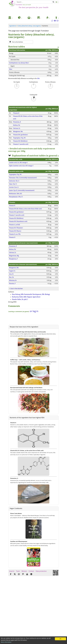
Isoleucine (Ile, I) (14, 181)
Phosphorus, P (13, 259)
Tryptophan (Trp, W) (19, 138)
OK (60, 639)
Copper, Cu (12, 271)
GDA (38, 78)
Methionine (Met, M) (16, 194)
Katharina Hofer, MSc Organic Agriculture (26, 297)
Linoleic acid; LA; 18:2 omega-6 (18, 163)
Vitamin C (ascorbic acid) (21, 144)
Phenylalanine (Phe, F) (16, 197)
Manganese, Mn (18, 131)
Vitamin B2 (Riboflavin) (20, 141)
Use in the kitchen (17, 289)
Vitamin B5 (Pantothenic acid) (18, 221)
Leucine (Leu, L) (14, 187)
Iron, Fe (11, 274)
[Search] (34, 2)
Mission (24, 571)
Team (18, 571)
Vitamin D (12, 237)
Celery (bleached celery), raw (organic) (29, 26)
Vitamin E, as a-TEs (15, 234)
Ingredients (13, 26)
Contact (31, 571)
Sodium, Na (17, 125)
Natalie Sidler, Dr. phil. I (20, 299)
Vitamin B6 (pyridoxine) (20, 135)
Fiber (11, 69)
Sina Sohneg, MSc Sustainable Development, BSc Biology (31, 294)
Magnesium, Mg (14, 256)
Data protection (41, 571)
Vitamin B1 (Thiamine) (16, 228)
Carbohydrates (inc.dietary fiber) (19, 63)
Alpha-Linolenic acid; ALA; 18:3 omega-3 (21, 166)
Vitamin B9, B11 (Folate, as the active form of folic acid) (26, 209)
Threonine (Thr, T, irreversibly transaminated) (23, 178)
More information (6, 642)
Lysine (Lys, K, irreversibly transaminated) (22, 190)
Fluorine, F (12, 284)
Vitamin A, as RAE (15, 225)
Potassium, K (17, 122)
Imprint (12, 571)
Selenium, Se (13, 280)
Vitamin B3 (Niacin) (15, 231)
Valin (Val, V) (13, 184)
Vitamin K (16, 113)
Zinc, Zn (11, 277)
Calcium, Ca (17, 128)
